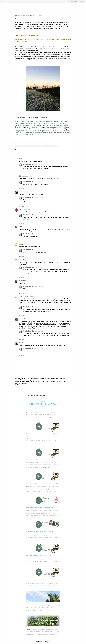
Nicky (17, 133)
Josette (46, 127)
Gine (16, 127)
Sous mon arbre (50, 133)
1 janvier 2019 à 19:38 (39, 198)
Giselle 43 (21, 127)
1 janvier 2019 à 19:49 (39, 286)
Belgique (40, 146)
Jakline (41, 127)
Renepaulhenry (40, 133)
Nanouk (67, 131)
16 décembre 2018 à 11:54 (29, 244)
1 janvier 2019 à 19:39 (39, 215)
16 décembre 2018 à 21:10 (34, 260)
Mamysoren (19, 131)
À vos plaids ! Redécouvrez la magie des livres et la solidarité (42, 484)
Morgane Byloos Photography (49, 131)
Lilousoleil (56, 129)
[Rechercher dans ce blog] (78, 2)
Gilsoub (66, 125)
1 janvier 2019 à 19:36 (39, 164)
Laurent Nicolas (39, 129)
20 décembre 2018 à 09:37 (30, 343)
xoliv (21, 159)
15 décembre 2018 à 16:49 (28, 227)
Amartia (31, 121)
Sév (20, 176)
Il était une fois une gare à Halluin (35, 603)
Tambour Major (61, 133)
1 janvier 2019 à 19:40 (39, 234)
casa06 (21, 244)
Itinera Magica (23, 260)
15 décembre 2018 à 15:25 (28, 209)
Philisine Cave (26, 133)
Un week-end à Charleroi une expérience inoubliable (39, 508)
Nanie (62, 131)
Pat (20, 133)
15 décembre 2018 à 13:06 (28, 159)
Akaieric (17, 121)
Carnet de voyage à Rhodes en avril (35, 410)
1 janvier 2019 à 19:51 (39, 307)
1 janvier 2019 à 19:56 (39, 349)
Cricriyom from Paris (43, 123)
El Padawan (26, 125)
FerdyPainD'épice (52, 125)
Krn (60, 127)
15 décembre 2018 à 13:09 (27, 176)
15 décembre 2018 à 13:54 (33, 192)
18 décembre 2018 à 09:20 (31, 319)
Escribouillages (35, 125)
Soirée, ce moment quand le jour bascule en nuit (39, 555)
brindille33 (22, 319)
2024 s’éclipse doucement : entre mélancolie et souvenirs (41, 531)
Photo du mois (52, 146)
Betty (47, 121)
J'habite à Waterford (32, 127)
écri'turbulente (28, 135)
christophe (22, 281)
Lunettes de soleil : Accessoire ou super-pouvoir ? (39, 460)
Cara (21, 123)
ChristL (26, 123)
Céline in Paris (55, 123)
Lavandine (49, 129)
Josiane (52, 127)
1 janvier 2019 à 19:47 (39, 267)
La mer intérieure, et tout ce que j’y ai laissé (37, 579)
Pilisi (33, 133)
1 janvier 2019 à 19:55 (39, 331)
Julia (57, 127)
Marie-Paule (27, 131)
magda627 (63, 129)
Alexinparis (24, 121)
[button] (16, 19)
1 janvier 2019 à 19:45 (39, 250)
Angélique (37, 121)
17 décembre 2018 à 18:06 (34, 297)
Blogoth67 (52, 121)
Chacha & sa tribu (29, 164)
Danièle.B (63, 123)
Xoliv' (21, 135)
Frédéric (61, 125)
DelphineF (18, 125)
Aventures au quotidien (25, 146)
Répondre (22, 173)
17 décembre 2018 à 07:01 (31, 281)
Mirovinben (35, 131)
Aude (43, 121)
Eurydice (43, 125)
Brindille (59, 121)
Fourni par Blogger (43, 642)
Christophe (32, 123)
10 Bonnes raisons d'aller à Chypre (35, 627)
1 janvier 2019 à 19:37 (39, 182)
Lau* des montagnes (27, 129)
